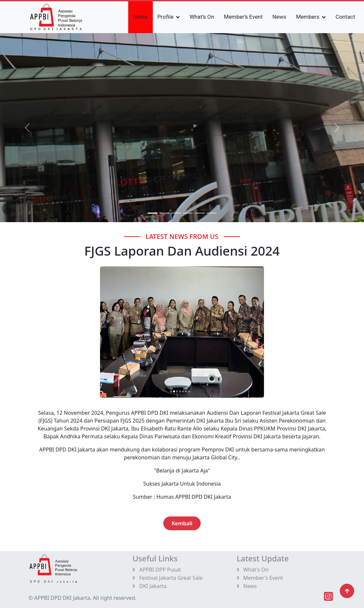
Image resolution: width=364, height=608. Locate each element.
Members (308, 17)
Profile (165, 17)
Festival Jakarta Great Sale (168, 578)
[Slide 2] (176, 213)
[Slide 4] (200, 213)
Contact (345, 17)
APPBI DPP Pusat (157, 570)
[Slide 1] (164, 213)
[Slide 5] (212, 213)
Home (140, 17)
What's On (202, 17)
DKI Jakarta (150, 586)
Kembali (182, 523)
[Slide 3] (188, 213)
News (279, 17)
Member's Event (243, 17)
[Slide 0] (152, 213)
